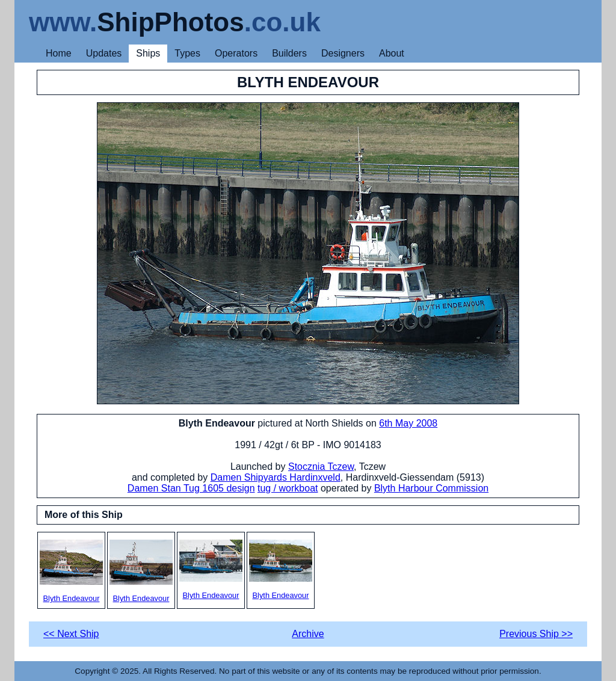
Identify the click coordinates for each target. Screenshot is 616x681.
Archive (308, 634)
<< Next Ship (71, 634)
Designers (343, 53)
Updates (104, 53)
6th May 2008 (408, 423)
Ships (148, 53)
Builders (289, 53)
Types (187, 53)
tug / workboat (288, 488)
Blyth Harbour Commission (431, 488)
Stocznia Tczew (321, 467)
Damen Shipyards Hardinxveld (276, 477)
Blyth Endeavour (71, 571)
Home (59, 53)
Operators (236, 53)
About (392, 53)
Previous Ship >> (536, 634)
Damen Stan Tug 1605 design (191, 488)
